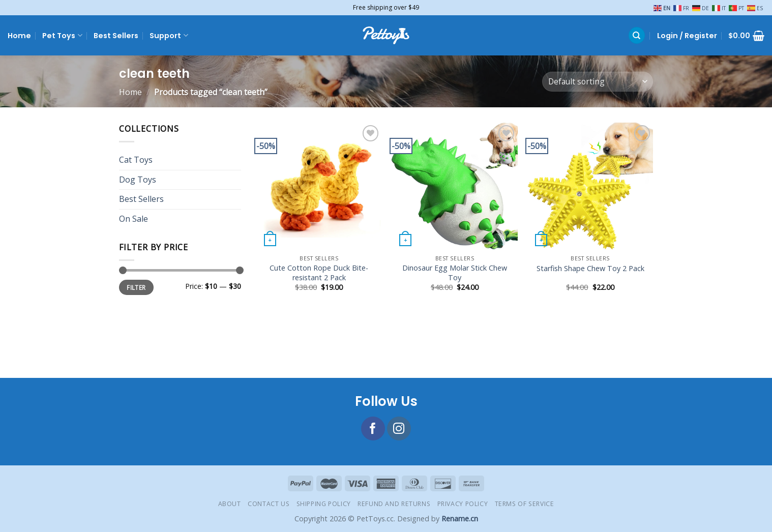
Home (19, 36)
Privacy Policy (463, 504)
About (230, 504)
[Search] (637, 35)
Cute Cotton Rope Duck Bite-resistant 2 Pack (319, 273)
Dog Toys (138, 180)
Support (169, 36)
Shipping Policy (324, 504)
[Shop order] (598, 82)
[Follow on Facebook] (373, 428)
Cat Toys (136, 160)
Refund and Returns (394, 504)
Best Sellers (116, 36)
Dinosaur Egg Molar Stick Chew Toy (455, 273)
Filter (136, 287)
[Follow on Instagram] (399, 428)
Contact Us (269, 504)
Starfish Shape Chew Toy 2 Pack (590, 269)
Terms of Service (525, 504)
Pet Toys (62, 36)
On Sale (133, 219)
